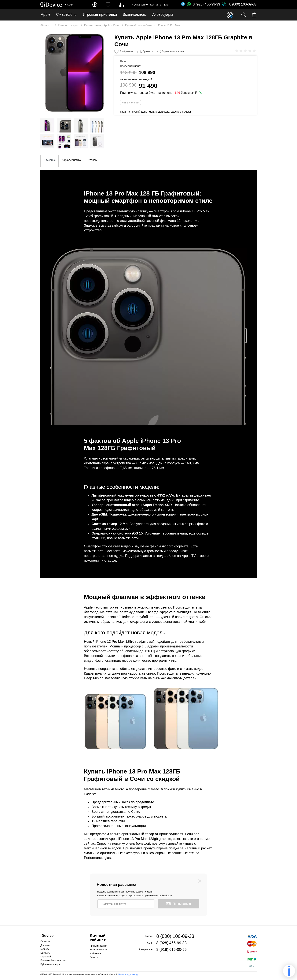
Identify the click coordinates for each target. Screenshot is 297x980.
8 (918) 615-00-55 (171, 949)
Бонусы (94, 957)
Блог (167, 5)
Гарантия (45, 941)
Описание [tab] (49, 160)
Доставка (45, 945)
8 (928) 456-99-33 (203, 4)
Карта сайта (47, 957)
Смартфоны (67, 15)
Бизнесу (45, 949)
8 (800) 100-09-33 (243, 4)
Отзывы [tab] (92, 160)
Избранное (95, 953)
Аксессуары (163, 15)
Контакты (156, 5)
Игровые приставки (100, 15)
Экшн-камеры (135, 15)
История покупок (99, 950)
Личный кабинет (98, 946)
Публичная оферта (50, 964)
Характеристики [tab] (71, 160)
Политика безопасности (53, 960)
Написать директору (128, 974)
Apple (46, 15)
